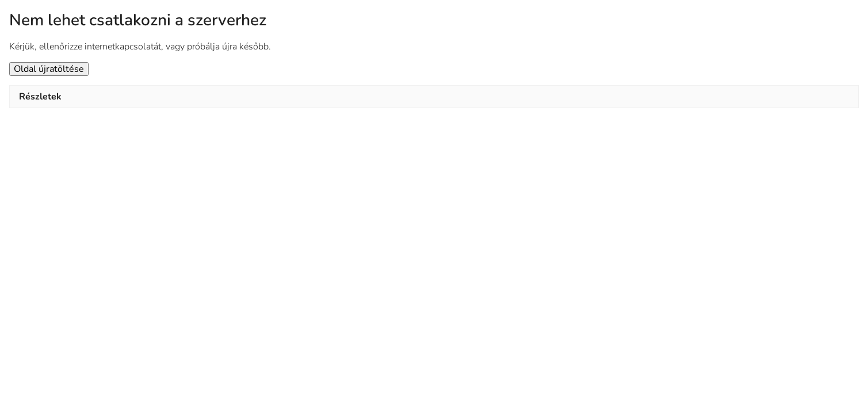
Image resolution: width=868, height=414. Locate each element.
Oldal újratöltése (49, 69)
